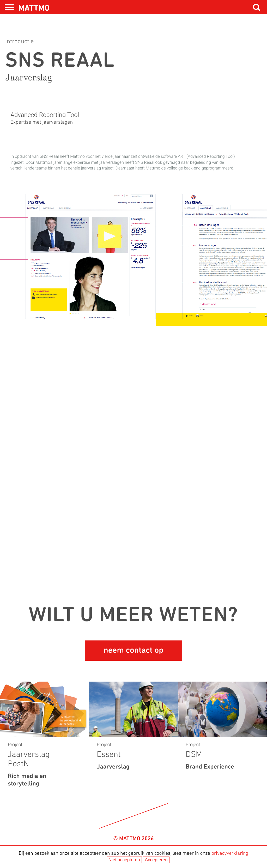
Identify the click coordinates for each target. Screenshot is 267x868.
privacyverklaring (230, 854)
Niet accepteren (124, 860)
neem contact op (133, 651)
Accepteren (156, 860)
